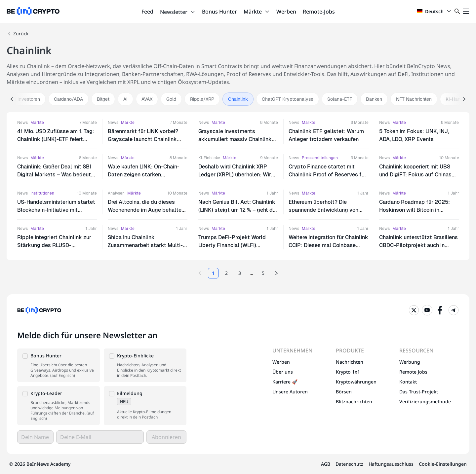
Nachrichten (350, 362)
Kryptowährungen (356, 382)
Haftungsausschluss (391, 464)
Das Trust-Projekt (419, 392)
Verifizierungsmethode (425, 401)
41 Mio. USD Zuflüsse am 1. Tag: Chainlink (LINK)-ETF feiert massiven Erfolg (56, 139)
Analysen (116, 193)
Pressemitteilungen (320, 158)
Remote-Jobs (319, 12)
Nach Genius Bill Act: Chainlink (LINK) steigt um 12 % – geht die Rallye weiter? (238, 210)
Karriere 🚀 (285, 382)
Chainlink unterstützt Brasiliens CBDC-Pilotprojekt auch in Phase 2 (418, 245)
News (22, 123)
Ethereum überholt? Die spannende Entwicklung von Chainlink (323, 210)
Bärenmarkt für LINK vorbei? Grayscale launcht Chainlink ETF (143, 139)
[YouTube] (427, 310)
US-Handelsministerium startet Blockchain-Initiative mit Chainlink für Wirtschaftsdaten (56, 210)
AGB (326, 464)
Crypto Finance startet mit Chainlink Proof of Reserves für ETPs (328, 175)
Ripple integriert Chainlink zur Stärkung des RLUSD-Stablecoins (54, 245)
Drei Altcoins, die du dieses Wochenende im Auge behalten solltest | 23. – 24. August (146, 210)
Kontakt (408, 382)
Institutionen (42, 193)
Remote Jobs (413, 372)
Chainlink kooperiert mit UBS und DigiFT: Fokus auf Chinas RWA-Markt (415, 175)
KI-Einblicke (209, 158)
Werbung (410, 362)
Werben (286, 12)
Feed (147, 12)
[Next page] (276, 273)
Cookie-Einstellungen (443, 464)
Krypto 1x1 (348, 372)
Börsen (344, 392)
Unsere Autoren (290, 392)
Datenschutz (349, 464)
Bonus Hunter (219, 12)
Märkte (257, 12)
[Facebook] (440, 310)
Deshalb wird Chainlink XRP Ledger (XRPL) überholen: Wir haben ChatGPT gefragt (235, 175)
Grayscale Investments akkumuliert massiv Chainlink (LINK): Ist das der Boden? (235, 139)
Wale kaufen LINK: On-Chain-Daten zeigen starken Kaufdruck (144, 175)
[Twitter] (414, 310)
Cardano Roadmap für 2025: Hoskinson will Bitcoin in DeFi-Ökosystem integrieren (415, 210)
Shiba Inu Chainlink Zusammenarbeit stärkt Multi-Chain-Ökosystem (145, 245)
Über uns (283, 372)
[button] (59, 365)
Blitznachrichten (354, 401)
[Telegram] (454, 310)
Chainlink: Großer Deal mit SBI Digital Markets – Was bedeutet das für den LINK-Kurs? (57, 175)
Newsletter (178, 12)
